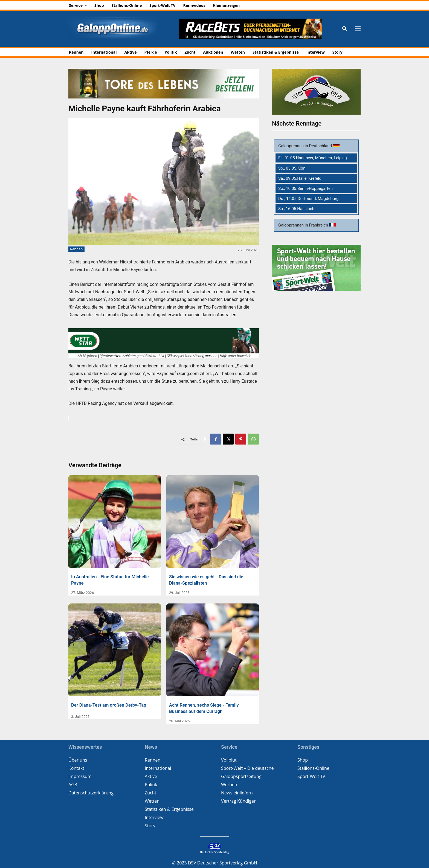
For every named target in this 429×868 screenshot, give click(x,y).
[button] (345, 29)
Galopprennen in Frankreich (304, 225)
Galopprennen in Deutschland (306, 146)
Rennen (76, 249)
